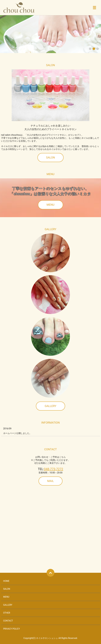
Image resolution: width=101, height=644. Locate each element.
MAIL (50, 481)
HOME (6, 581)
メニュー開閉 (94, 8)
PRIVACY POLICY (12, 629)
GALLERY (50, 406)
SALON (51, 157)
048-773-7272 (54, 469)
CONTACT (8, 621)
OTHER (7, 613)
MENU (50, 205)
